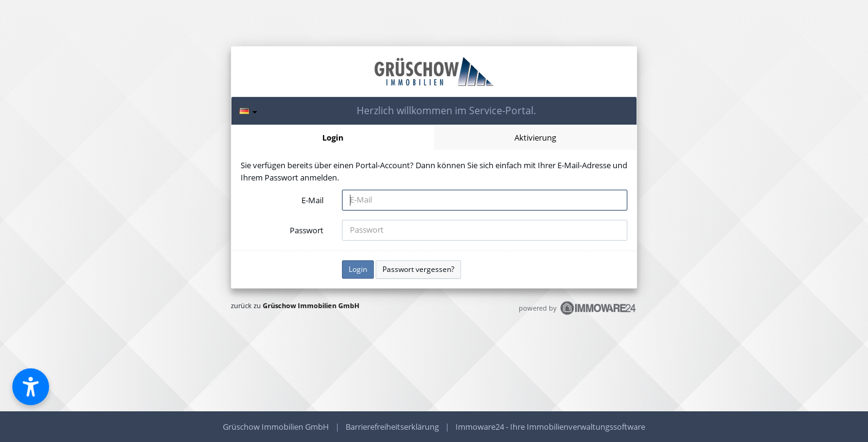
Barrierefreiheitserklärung (392, 427)
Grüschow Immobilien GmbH (311, 305)
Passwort (307, 230)
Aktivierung (535, 138)
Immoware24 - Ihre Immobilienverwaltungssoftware (550, 427)
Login (333, 138)
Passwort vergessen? (418, 269)
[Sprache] (248, 111)
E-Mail (312, 200)
